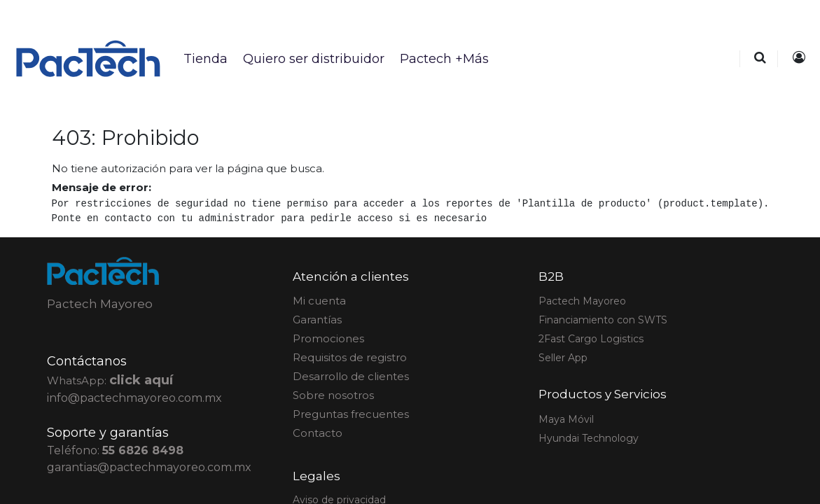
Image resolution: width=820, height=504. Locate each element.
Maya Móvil (566, 419)
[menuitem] (205, 59)
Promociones (328, 338)
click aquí (141, 380)
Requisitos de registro (350, 357)
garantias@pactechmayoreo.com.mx (149, 467)
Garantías (317, 320)
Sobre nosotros (333, 395)
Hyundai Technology (589, 438)
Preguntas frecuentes (351, 414)
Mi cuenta (319, 301)
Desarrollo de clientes (351, 376)
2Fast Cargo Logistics (591, 339)
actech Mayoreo (582, 301)
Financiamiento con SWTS (603, 320)
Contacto (318, 433)
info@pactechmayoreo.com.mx (134, 398)
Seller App (563, 358)
